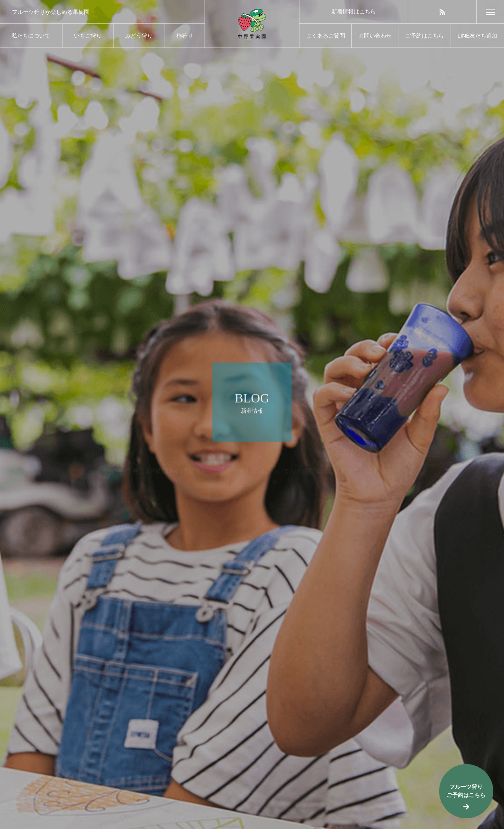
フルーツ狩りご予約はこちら (466, 791)
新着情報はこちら (354, 11)
